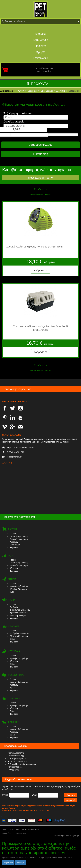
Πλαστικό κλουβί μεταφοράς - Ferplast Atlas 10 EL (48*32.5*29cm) (41, 328)
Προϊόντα (40, 46)
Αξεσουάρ (14, 542)
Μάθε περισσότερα (41, 178)
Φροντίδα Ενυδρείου (19, 613)
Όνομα (5, 795)
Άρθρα (41, 52)
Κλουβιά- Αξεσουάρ (18, 589)
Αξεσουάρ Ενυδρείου (19, 615)
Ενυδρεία (14, 607)
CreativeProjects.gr (72, 836)
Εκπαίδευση (15, 545)
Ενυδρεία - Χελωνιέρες (20, 633)
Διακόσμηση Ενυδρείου (20, 610)
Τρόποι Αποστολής (16, 753)
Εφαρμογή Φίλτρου (40, 145)
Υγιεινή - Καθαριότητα (19, 586)
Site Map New (21, 833)
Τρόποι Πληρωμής (16, 756)
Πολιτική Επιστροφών (17, 759)
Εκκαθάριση (41, 154)
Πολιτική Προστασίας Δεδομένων (22, 764)
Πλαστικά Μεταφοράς (19, 636)
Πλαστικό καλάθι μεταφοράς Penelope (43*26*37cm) (34, 247)
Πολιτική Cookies (15, 767)
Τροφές (13, 534)
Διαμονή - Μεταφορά (19, 539)
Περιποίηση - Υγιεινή (19, 536)
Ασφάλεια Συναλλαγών (18, 761)
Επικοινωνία (41, 58)
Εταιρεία (40, 34)
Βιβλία (12, 639)
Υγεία (12, 592)
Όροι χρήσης (13, 770)
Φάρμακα (14, 548)
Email (34, 795)
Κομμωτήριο (41, 40)
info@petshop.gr (14, 457)
